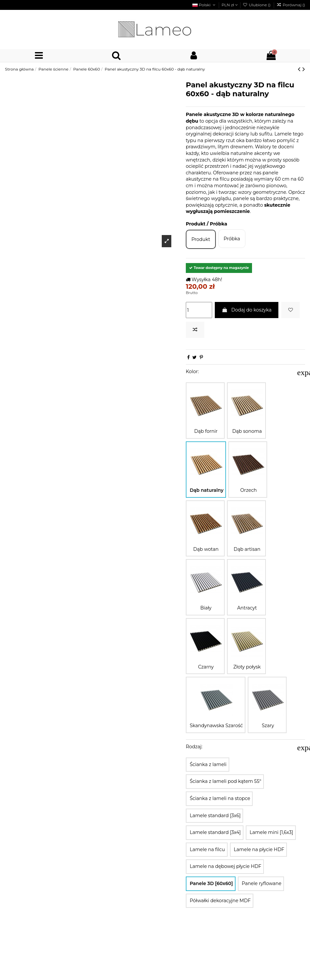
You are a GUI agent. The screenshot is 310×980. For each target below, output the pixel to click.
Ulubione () (257, 5)
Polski (204, 5)
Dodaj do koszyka (247, 310)
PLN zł (229, 5)
